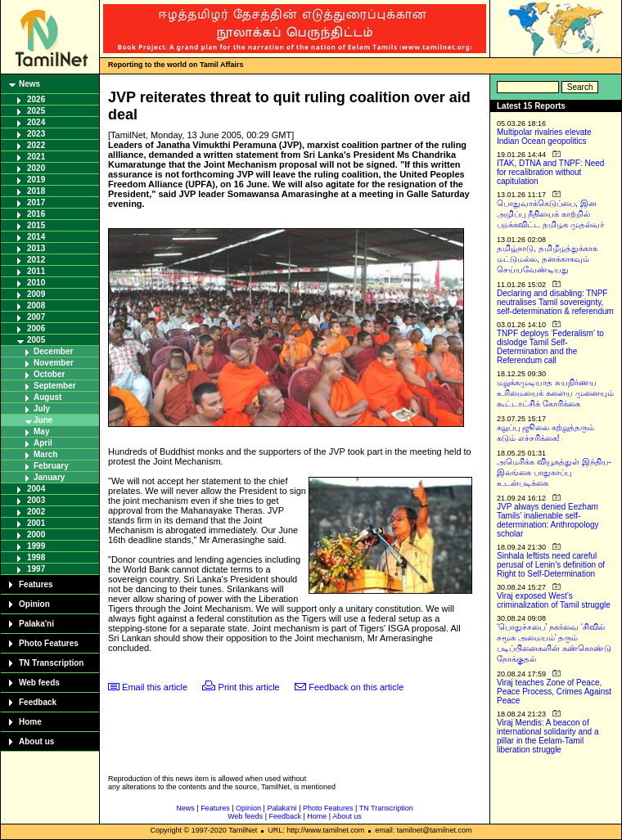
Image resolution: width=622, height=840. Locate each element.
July (42, 409)
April (43, 443)
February (51, 466)
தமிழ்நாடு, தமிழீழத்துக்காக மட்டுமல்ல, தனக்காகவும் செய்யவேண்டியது (547, 259)
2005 (36, 340)
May (41, 431)
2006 (36, 328)
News (29, 84)
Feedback (38, 702)
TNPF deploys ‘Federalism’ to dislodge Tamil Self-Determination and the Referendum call (550, 347)
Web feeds (39, 683)
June (43, 420)
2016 (36, 214)
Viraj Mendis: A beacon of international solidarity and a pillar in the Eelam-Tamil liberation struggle (548, 736)
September (55, 386)
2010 (36, 283)
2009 (36, 294)
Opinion (34, 604)
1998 (36, 557)
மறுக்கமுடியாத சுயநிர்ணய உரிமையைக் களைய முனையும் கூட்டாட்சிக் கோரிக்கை (555, 393)
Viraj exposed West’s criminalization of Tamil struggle (554, 600)
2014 (36, 237)
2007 (36, 317)
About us (36, 741)
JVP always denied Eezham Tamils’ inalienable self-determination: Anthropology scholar (548, 520)
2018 (36, 191)
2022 (36, 145)
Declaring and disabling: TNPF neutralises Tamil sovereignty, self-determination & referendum (555, 302)
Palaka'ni (36, 624)
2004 (36, 489)
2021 (36, 157)
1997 (36, 569)
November (54, 363)
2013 (36, 248)
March (45, 454)
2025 (36, 111)
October (49, 374)
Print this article (249, 687)
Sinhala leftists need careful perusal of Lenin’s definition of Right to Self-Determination (551, 565)
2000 (36, 535)
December (53, 351)
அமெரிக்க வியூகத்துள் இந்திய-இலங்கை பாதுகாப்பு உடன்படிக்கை (554, 472)
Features (36, 584)
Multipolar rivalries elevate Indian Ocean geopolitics (544, 137)
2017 (36, 202)
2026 (36, 99)
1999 (36, 546)
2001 (36, 523)
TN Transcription (51, 663)
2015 (36, 225)
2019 (36, 180)
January (49, 477)
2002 (36, 512)
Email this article (155, 687)
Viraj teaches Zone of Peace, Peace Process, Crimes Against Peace (554, 692)
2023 (36, 134)
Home (30, 722)
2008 (36, 305)
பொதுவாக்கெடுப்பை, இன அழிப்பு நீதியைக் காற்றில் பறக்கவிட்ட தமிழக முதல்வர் (550, 214)
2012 (36, 260)
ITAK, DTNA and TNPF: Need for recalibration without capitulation (550, 172)
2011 (36, 271)
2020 (36, 168)
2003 (36, 500)
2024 (36, 122)
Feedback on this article (356, 687)
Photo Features (49, 643)
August (47, 397)
